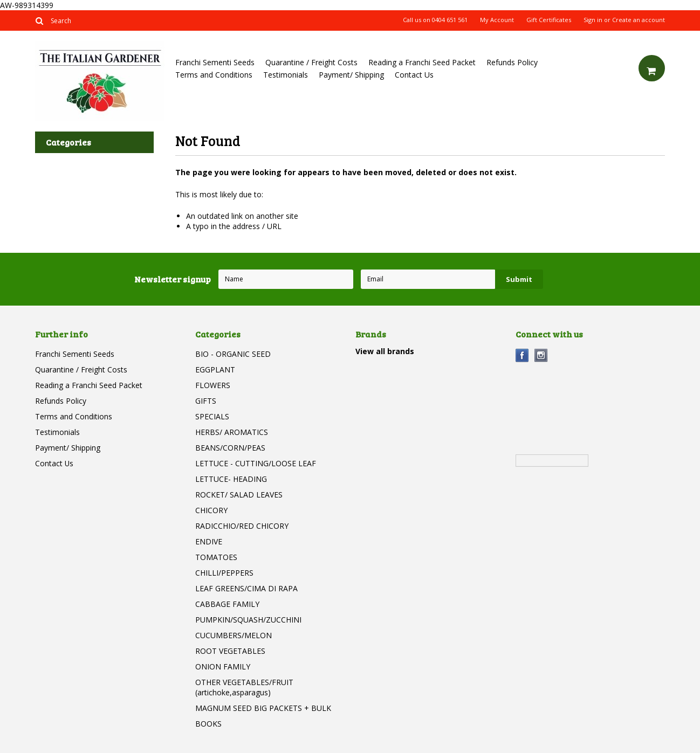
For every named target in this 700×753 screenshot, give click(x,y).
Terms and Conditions (214, 75)
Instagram (541, 355)
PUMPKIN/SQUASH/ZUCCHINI (248, 620)
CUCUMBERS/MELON (234, 635)
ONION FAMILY (223, 666)
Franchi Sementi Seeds (215, 62)
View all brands (385, 351)
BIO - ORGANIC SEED (233, 354)
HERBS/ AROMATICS (232, 432)
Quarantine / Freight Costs (311, 62)
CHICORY (211, 510)
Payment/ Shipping (351, 75)
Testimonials (286, 75)
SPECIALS (212, 416)
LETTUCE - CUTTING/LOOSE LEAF (256, 463)
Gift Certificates (549, 20)
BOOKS (208, 724)
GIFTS (206, 401)
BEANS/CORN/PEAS (230, 448)
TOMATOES (216, 557)
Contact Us (414, 75)
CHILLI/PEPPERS (224, 573)
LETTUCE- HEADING (231, 479)
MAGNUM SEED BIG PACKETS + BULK (263, 708)
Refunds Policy (512, 62)
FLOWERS (213, 385)
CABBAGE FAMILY (227, 604)
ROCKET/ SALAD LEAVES (239, 495)
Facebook (522, 355)
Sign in (593, 20)
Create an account (639, 20)
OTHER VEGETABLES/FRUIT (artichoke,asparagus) (244, 687)
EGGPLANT (215, 369)
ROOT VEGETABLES (230, 651)
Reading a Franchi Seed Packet (422, 62)
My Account (497, 20)
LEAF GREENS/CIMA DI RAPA (246, 588)
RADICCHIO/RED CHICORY (242, 526)
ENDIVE (209, 541)
